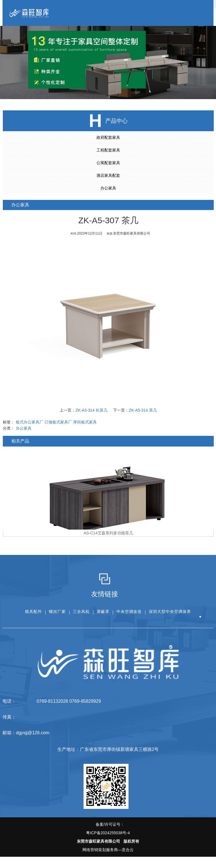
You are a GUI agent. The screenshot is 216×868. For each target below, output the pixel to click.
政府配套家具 (107, 137)
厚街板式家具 (86, 422)
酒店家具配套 (107, 175)
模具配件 (33, 612)
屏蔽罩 (103, 612)
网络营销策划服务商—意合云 (108, 850)
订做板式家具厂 (59, 422)
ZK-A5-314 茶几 (144, 410)
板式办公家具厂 (30, 422)
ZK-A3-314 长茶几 (92, 410)
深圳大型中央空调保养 (170, 612)
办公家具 (107, 188)
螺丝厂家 (57, 612)
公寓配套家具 (107, 163)
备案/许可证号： (108, 830)
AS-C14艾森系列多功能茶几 (109, 533)
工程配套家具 (107, 150)
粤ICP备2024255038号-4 (108, 833)
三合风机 (81, 612)
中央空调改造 (129, 612)
